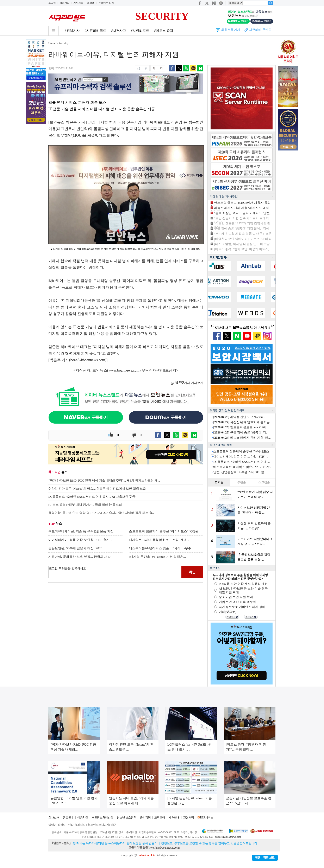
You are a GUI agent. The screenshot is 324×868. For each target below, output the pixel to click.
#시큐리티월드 (95, 31)
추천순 (242, 482)
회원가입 (64, 3)
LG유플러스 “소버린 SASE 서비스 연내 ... (241, 462)
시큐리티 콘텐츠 (260, 30)
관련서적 (188, 818)
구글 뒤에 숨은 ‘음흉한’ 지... (241, 432)
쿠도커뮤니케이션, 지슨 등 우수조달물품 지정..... (83, 531)
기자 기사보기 (187, 383)
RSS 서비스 (207, 818)
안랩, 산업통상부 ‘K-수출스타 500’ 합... (240, 472)
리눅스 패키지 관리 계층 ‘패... (242, 438)
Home (52, 43)
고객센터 (160, 818)
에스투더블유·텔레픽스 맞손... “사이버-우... (243, 467)
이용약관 (83, 818)
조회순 (219, 482)
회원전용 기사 (231, 30)
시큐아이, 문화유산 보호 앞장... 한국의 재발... (81, 557)
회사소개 (54, 818)
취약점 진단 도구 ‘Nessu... (239, 417)
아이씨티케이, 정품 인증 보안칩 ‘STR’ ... (241, 457)
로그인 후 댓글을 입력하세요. (115, 572)
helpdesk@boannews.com (228, 837)
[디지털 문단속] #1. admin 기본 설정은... (157, 557)
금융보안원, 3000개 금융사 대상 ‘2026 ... (77, 548)
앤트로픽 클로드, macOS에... (241, 427)
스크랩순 (264, 482)
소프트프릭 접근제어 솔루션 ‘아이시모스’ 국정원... (165, 531)
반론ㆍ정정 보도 (265, 858)
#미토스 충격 (164, 31)
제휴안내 (174, 818)
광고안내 (68, 818)
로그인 (52, 3)
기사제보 (78, 3)
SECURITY (162, 16)
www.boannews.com (124, 370)
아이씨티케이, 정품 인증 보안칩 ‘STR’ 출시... (80, 540)
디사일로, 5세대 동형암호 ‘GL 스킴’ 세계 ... (160, 540)
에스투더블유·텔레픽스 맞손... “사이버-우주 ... (162, 548)
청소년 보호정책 (126, 818)
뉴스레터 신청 (106, 3)
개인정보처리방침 (102, 818)
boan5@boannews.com (88, 360)
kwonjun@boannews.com (164, 848)
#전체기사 (72, 31)
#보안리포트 (140, 31)
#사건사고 (119, 31)
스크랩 (91, 3)
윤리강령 (145, 818)
